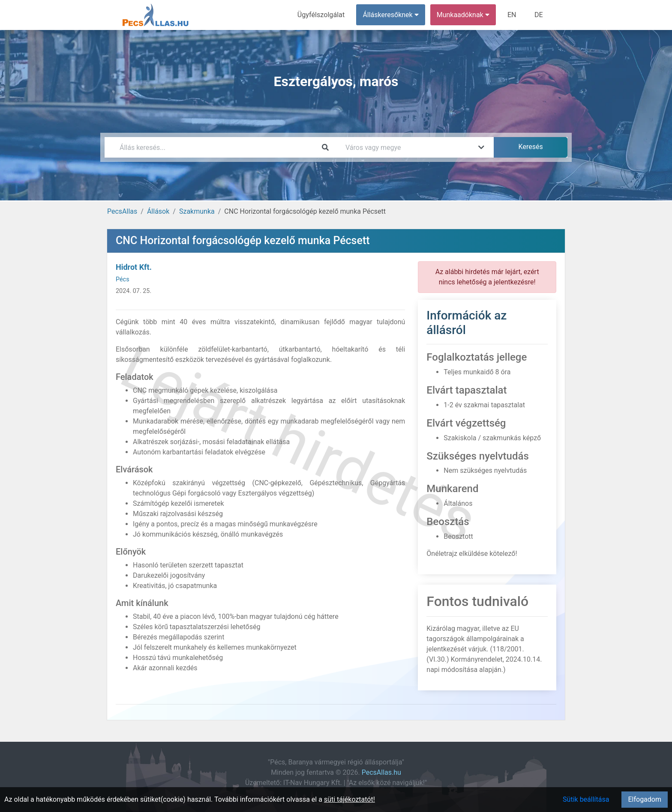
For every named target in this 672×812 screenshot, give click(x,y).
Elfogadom (645, 799)
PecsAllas (122, 211)
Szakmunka (197, 211)
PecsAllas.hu (381, 772)
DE (539, 15)
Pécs (123, 279)
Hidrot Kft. (134, 267)
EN (512, 15)
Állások (158, 211)
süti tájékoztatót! (349, 799)
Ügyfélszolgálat (322, 15)
